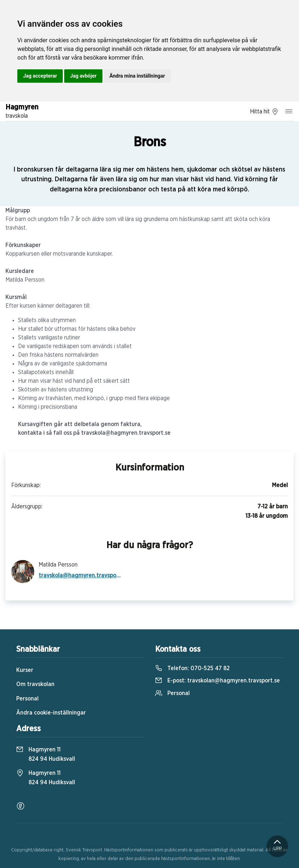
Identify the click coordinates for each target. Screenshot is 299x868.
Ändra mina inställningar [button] (137, 76)
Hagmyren (22, 112)
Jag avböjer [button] (83, 76)
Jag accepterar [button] (40, 76)
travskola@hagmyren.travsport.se (80, 576)
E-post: (217, 681)
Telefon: (192, 668)
